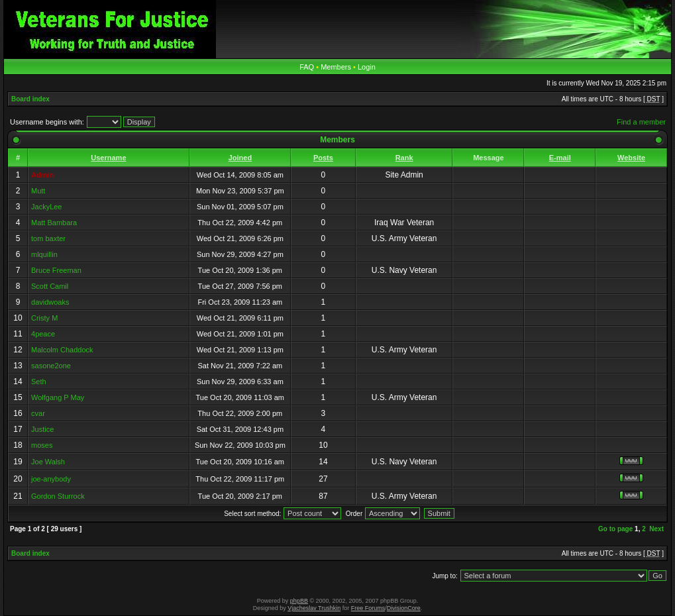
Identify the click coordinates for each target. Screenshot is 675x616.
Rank (404, 158)
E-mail (560, 158)
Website (631, 158)
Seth (39, 382)
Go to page (615, 529)
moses (42, 445)
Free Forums (368, 608)
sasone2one (51, 366)
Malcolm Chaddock (62, 350)
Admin (42, 175)
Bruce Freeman (56, 270)
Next (656, 529)
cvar (38, 413)
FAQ (307, 67)
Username (108, 158)
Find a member (641, 122)
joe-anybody (51, 479)
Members (336, 67)
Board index (30, 99)
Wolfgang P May (58, 397)
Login (367, 67)
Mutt (38, 191)
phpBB (299, 601)
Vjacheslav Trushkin (314, 608)
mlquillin (44, 254)
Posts (323, 158)
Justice (42, 429)
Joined (240, 158)
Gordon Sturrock (58, 496)
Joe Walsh (48, 462)
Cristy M (44, 318)
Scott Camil (50, 286)
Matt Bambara (54, 223)
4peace (43, 334)
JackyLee (46, 207)
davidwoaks (50, 302)
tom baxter (48, 238)
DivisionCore (404, 608)
